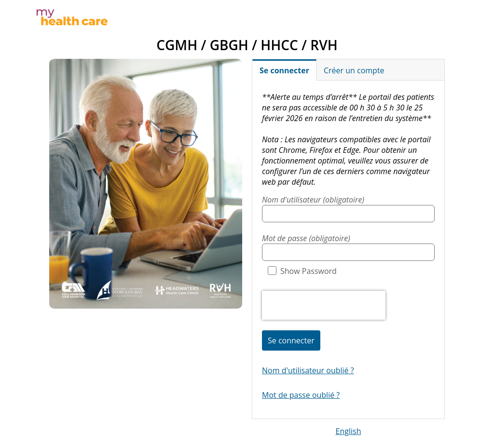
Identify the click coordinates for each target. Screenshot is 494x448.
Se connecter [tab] (284, 70)
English (349, 431)
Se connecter (291, 340)
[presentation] (324, 305)
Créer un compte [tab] (354, 70)
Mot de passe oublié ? (301, 395)
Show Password (302, 271)
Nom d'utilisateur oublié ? (308, 370)
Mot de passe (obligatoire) (306, 238)
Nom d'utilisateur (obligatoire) (313, 200)
